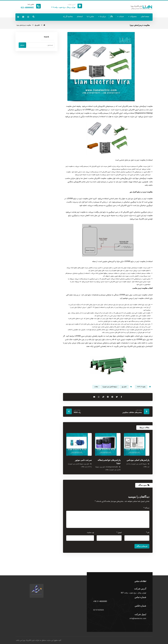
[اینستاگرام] (28, 17)
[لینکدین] (23, 17)
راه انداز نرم (88, 467)
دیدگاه (146, 509)
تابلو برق (124, 387)
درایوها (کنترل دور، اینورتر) (110, 387)
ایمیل (119, 533)
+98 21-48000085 (100, 602)
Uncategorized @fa (112, 468)
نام (148, 533)
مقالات (96, 387)
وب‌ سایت (90, 533)
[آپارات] (18, 17)
